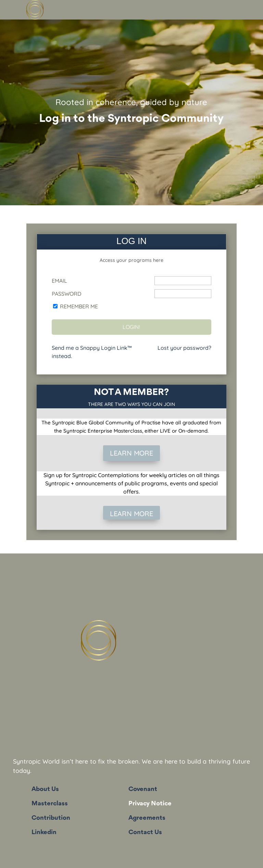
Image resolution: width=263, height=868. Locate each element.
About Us (45, 789)
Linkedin (44, 832)
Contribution (51, 818)
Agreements (147, 818)
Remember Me (79, 306)
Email (59, 281)
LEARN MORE (131, 453)
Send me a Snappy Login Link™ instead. (92, 352)
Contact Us (145, 832)
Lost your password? (184, 348)
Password (66, 294)
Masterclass (50, 804)
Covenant (143, 789)
